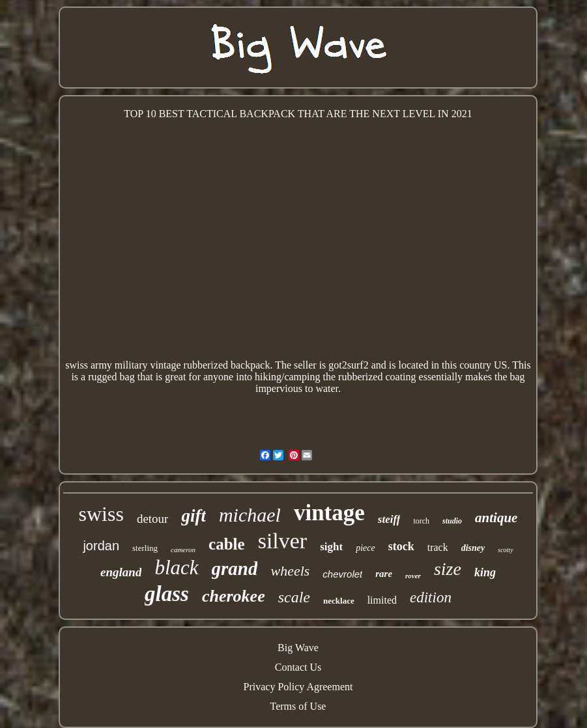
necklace (339, 601)
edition (431, 597)
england (121, 572)
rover (413, 576)
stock (401, 546)
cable (227, 544)
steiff (389, 519)
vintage (329, 513)
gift (193, 516)
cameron (183, 550)
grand (235, 568)
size (448, 569)
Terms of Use (298, 706)
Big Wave (298, 648)
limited (382, 600)
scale (294, 597)
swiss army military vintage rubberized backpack (167, 365)
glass (167, 594)
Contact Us (298, 667)
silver (283, 541)
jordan (101, 546)
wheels (290, 571)
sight (331, 547)
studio (452, 521)
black (176, 567)
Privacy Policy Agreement (298, 687)
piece (365, 548)
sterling (145, 548)
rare (384, 574)
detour (153, 519)
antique (496, 518)
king (485, 572)
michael (250, 515)
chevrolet (342, 574)
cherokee (234, 596)
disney (473, 548)
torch (421, 521)
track (438, 547)
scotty (505, 550)
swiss (101, 514)
